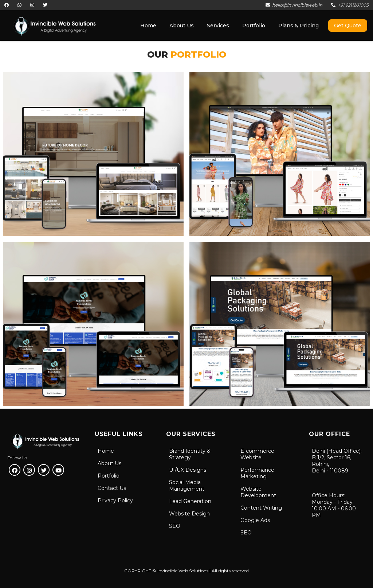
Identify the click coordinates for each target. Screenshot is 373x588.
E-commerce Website (257, 454)
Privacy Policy (115, 501)
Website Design (189, 514)
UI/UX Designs (188, 470)
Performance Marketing (257, 473)
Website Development (258, 492)
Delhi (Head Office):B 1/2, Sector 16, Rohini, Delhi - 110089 (337, 461)
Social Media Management (187, 486)
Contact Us (112, 488)
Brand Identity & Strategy (190, 454)
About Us (109, 463)
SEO (175, 526)
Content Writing (261, 508)
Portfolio (109, 476)
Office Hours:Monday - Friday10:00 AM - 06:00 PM (334, 505)
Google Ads (255, 520)
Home (106, 451)
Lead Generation (190, 501)
